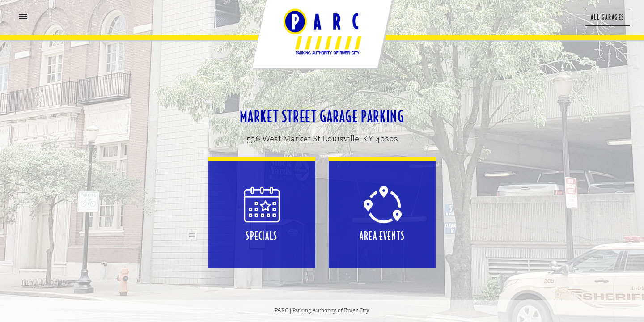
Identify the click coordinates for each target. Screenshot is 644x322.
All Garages (608, 17)
